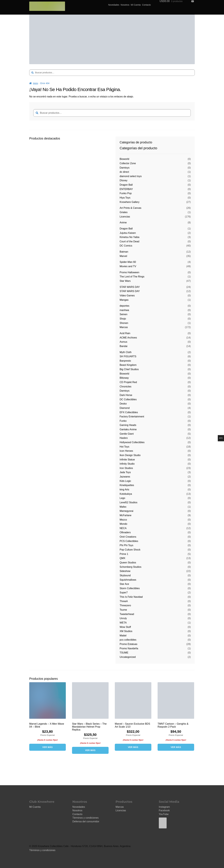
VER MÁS (48, 747)
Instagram (164, 807)
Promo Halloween (129, 272)
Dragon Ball (126, 185)
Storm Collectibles (130, 588)
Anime (123, 223)
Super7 (124, 593)
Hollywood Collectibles (132, 442)
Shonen (124, 323)
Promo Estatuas (128, 644)
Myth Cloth (126, 352)
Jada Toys (125, 472)
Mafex (123, 507)
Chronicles (126, 387)
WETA (123, 623)
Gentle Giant (127, 434)
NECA (123, 528)
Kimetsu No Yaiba (129, 237)
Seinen (124, 314)
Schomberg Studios (131, 567)
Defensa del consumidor (86, 821)
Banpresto (125, 361)
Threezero (125, 605)
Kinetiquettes (127, 485)
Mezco (123, 520)
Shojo (123, 319)
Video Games (127, 296)
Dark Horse (126, 395)
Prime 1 (124, 554)
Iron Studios (126, 468)
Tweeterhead (127, 614)
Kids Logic (125, 481)
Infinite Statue (127, 460)
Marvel (123, 256)
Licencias (125, 217)
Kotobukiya (126, 494)
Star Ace (124, 584)
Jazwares (125, 477)
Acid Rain (125, 333)
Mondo (123, 524)
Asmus (123, 342)
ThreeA (124, 601)
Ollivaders (125, 532)
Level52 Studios (128, 502)
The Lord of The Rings (132, 277)
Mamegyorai (126, 511)
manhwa (124, 310)
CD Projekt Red (128, 382)
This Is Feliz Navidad (131, 597)
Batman (124, 252)
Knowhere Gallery (129, 202)
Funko (123, 421)
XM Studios (126, 631)
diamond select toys (131, 176)
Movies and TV (128, 266)
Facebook (164, 810)
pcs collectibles (128, 640)
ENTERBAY (126, 189)
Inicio (36, 83)
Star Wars (125, 281)
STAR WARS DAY (130, 287)
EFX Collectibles (129, 412)
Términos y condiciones (86, 818)
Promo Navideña (129, 648)
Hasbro (124, 438)
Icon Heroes (126, 451)
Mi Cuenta (136, 5)
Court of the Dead (129, 241)
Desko (123, 404)
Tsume (123, 610)
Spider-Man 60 (128, 262)
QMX (122, 558)
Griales (124, 212)
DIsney (124, 180)
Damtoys (125, 168)
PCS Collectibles (129, 541)
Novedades (114, 5)
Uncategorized (128, 657)
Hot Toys (124, 447)
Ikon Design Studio (130, 455)
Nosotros (125, 5)
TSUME (124, 653)
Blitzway (124, 378)
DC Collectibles (128, 399)
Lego (122, 498)
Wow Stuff (125, 627)
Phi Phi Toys (126, 545)
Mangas (124, 300)
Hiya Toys (125, 198)
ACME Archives (128, 338)
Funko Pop (126, 193)
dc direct (124, 172)
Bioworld (124, 159)
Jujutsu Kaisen (128, 233)
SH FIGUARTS (128, 356)
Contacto (146, 5)
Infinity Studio (127, 464)
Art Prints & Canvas (131, 208)
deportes (124, 306)
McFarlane (126, 515)
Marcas (124, 327)
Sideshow (125, 571)
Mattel (123, 636)
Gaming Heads (128, 425)
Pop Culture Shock (130, 550)
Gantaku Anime (128, 429)
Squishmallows (128, 580)
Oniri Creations (128, 537)
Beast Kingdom (128, 365)
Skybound (125, 575)
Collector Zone (128, 163)
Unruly (123, 618)
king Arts (124, 490)
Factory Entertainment (132, 417)
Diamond (125, 408)
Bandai (124, 346)
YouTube (164, 814)
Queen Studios (128, 563)
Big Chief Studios (129, 369)
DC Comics (126, 246)
